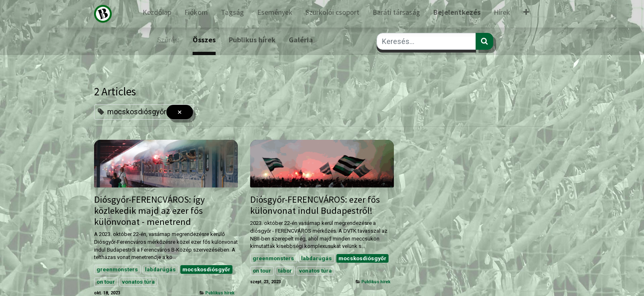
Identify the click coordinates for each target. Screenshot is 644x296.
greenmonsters (117, 269)
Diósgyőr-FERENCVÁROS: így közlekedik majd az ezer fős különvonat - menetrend (149, 211)
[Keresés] (484, 41)
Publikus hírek (220, 293)
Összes (204, 40)
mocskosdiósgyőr (206, 269)
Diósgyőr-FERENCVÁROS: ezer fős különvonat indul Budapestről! (315, 205)
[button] (526, 14)
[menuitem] (157, 14)
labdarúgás (160, 269)
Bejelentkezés (457, 12)
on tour (106, 282)
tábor (285, 271)
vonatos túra (138, 282)
